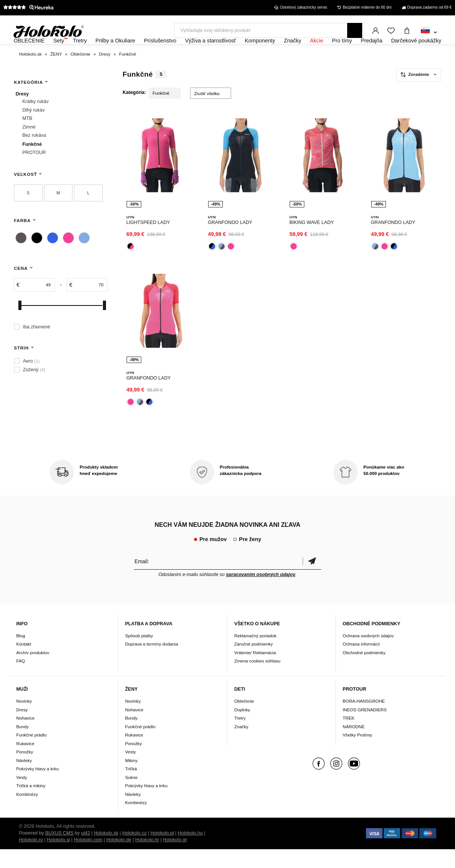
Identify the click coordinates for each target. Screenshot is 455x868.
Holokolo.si (58, 859)
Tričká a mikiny (31, 805)
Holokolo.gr (175, 859)
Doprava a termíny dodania (152, 663)
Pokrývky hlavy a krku (37, 788)
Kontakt (24, 663)
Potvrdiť (312, 580)
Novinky (24, 720)
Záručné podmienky (253, 663)
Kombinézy (27, 813)
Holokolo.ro (31, 859)
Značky (241, 745)
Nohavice (25, 737)
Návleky (24, 779)
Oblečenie (244, 720)
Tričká (131, 788)
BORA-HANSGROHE (364, 720)
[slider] (20, 326)
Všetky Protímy (357, 754)
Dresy (22, 728)
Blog (20, 655)
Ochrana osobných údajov (368, 655)
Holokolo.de (119, 859)
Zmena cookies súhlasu (257, 680)
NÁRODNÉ (354, 745)
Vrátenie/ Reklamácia (255, 672)
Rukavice (25, 762)
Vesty (22, 796)
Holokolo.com (88, 859)
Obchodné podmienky (364, 672)
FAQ (20, 680)
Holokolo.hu (190, 852)
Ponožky (25, 771)
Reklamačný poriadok (255, 655)
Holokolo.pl (162, 852)
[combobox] (429, 33)
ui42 (86, 852)
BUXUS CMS (59, 852)
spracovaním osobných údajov (261, 593)
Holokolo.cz (134, 852)
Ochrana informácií (361, 663)
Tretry (240, 737)
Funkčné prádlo (31, 754)
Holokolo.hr (147, 859)
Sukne (131, 796)
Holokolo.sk (106, 852)
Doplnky (242, 728)
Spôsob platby (139, 655)
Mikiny (131, 779)
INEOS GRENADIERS (365, 728)
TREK (348, 737)
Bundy (22, 745)
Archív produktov (33, 672)
